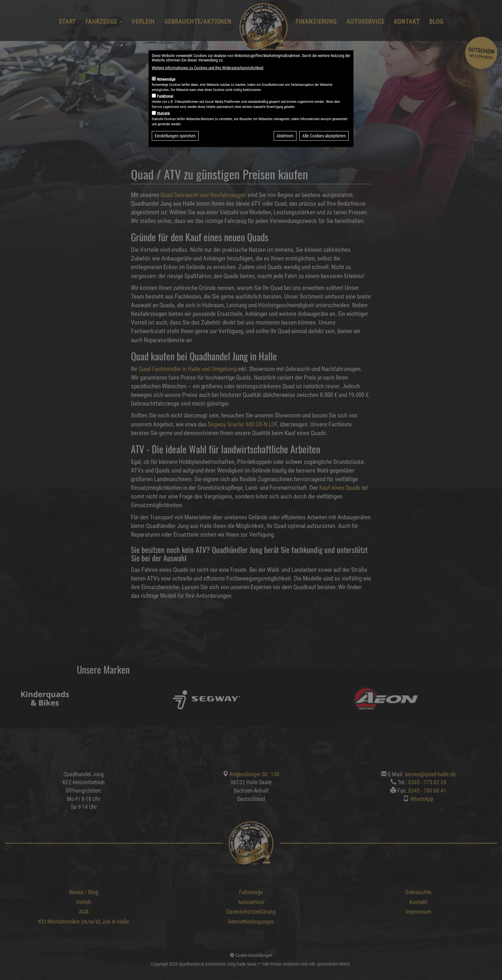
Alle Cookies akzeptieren (324, 151)
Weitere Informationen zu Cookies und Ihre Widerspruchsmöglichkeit (208, 83)
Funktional (165, 111)
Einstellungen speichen (175, 151)
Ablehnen (285, 151)
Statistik (163, 129)
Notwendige (166, 95)
